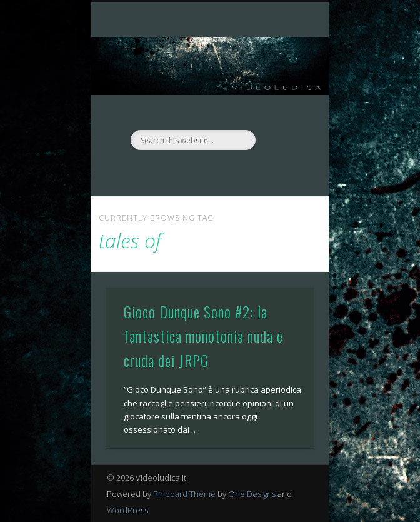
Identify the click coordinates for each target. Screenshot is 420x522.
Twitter (221, 171)
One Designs (252, 494)
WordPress (127, 510)
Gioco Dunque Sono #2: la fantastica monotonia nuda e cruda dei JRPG (203, 336)
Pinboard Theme (184, 494)
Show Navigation (283, 112)
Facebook (196, 171)
